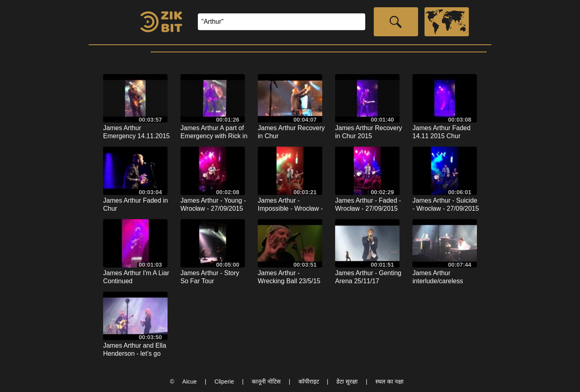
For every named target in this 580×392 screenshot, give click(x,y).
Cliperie (224, 382)
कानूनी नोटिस (266, 382)
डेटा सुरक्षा (347, 382)
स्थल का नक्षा (389, 382)
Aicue (190, 382)
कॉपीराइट (309, 382)
